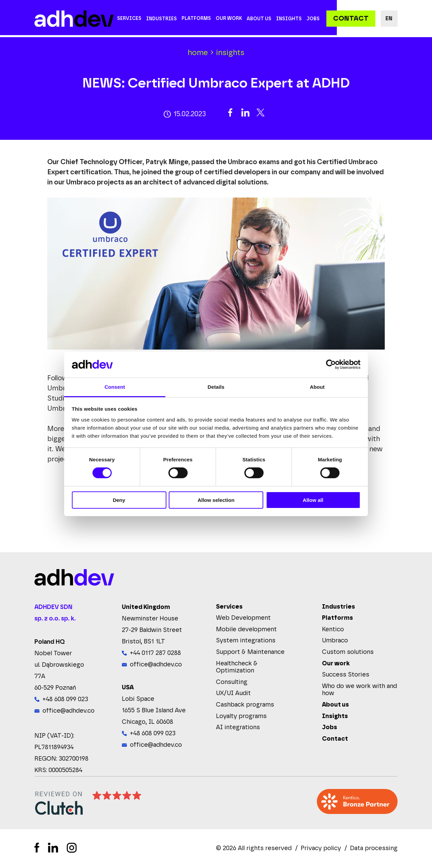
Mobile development (246, 630)
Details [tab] (216, 387)
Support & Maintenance (250, 653)
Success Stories (346, 675)
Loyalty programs (241, 717)
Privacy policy (321, 849)
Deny (119, 500)
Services (129, 19)
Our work (229, 19)
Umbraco (335, 641)
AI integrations (238, 728)
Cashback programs (245, 705)
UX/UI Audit (233, 694)
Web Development (243, 619)
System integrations (246, 641)
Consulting (232, 683)
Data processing (374, 849)
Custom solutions (348, 653)
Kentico (333, 630)
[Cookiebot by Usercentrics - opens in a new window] (331, 364)
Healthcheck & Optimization (237, 668)
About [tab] (317, 387)
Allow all (313, 500)
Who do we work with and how (359, 690)
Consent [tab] (115, 387)
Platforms (196, 19)
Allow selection (216, 500)
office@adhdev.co (69, 711)
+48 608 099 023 (65, 700)
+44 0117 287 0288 (155, 654)
